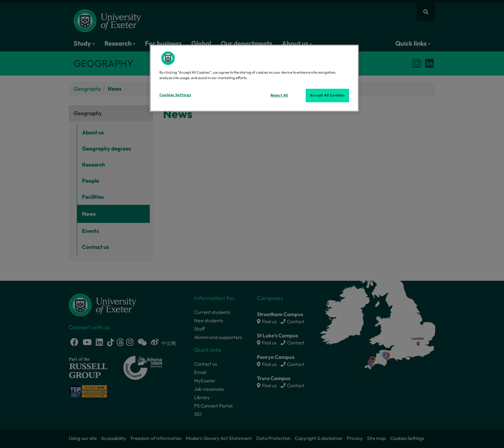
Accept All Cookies (327, 95)
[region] (254, 78)
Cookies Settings (175, 95)
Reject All (279, 95)
